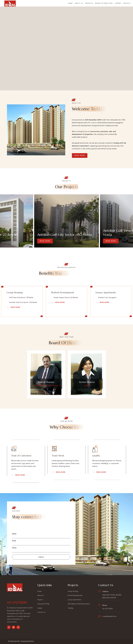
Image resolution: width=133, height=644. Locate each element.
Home (70, 3)
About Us (79, 3)
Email (14, 541)
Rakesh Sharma (46, 382)
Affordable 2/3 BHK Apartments (79, 604)
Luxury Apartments (106, 292)
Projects (89, 3)
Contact (127, 3)
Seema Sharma (87, 382)
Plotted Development (63, 292)
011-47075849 (17, 603)
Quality (96, 456)
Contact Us (41, 612)
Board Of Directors (104, 3)
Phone (14, 548)
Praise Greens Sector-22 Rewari (66, 297)
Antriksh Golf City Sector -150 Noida (23, 302)
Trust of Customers (21, 456)
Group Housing (15, 292)
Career (118, 3)
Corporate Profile (43, 604)
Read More (80, 155)
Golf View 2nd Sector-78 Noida (21, 297)
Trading (70, 608)
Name (14, 534)
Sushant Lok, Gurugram (107, 297)
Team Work (58, 456)
